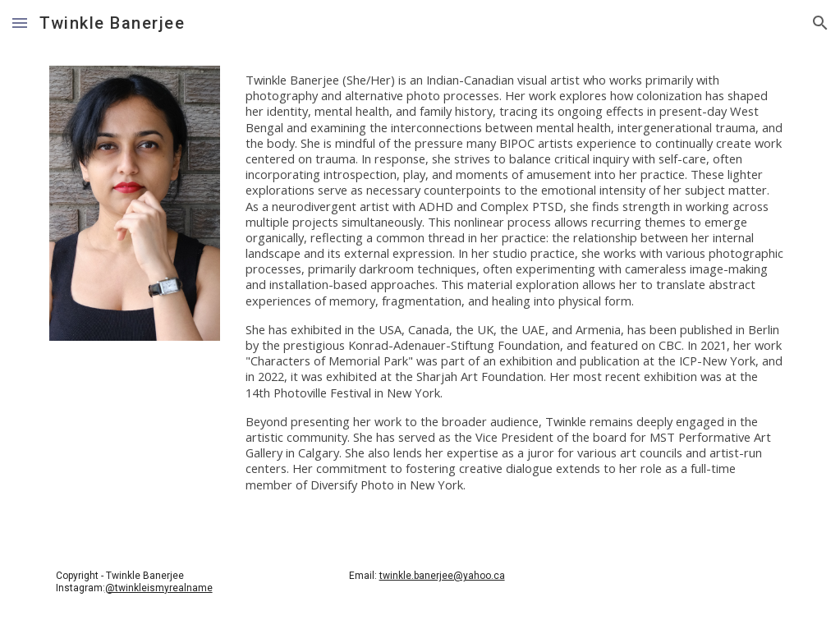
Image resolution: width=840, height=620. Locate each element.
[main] (515, 289)
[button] (20, 23)
